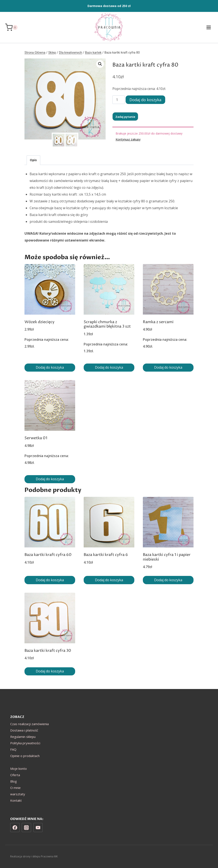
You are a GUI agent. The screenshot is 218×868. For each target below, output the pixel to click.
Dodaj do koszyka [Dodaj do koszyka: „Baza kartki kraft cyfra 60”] (50, 580)
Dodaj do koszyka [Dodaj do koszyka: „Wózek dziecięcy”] (50, 367)
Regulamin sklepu (23, 737)
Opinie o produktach (25, 756)
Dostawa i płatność (24, 730)
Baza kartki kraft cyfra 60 (48, 555)
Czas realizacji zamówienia (29, 724)
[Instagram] (26, 828)
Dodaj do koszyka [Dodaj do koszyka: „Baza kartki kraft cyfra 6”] (109, 580)
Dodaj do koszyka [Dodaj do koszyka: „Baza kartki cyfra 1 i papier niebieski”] (168, 580)
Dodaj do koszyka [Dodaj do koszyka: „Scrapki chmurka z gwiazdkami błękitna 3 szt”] (109, 367)
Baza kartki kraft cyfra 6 (106, 555)
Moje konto (19, 769)
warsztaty (18, 794)
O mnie (15, 788)
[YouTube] (38, 828)
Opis (33, 160)
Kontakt (16, 800)
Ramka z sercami (158, 322)
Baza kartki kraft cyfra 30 (48, 651)
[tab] (33, 160)
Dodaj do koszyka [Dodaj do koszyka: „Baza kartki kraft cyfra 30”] (50, 671)
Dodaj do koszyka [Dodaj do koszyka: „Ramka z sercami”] (168, 367)
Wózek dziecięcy (39, 322)
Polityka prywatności (25, 743)
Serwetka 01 (36, 438)
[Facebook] (15, 828)
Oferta (15, 775)
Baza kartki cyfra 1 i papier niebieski (167, 557)
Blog (14, 781)
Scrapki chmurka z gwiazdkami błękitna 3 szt (107, 324)
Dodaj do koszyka (145, 100)
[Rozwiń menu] (209, 27)
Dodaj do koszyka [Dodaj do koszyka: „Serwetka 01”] (50, 479)
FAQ (13, 749)
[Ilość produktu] (119, 100)
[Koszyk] (11, 27)
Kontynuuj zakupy (128, 139)
